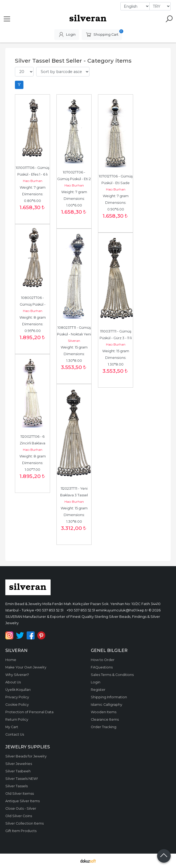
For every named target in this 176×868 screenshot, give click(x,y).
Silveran (74, 341)
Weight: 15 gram (74, 347)
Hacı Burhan (33, 181)
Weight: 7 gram (33, 187)
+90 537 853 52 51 (49, 610)
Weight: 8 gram (33, 317)
